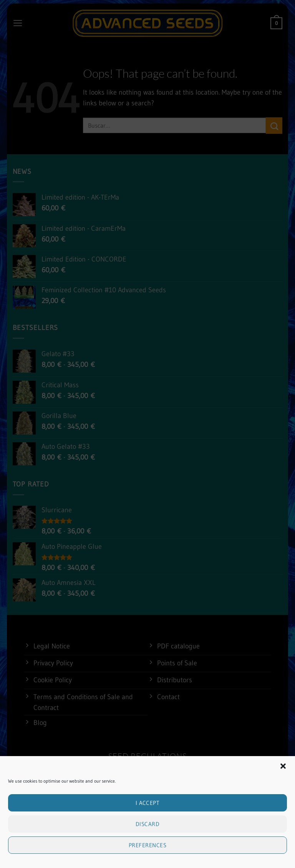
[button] (283, 775)
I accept (148, 812)
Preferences (147, 854)
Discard (147, 833)
